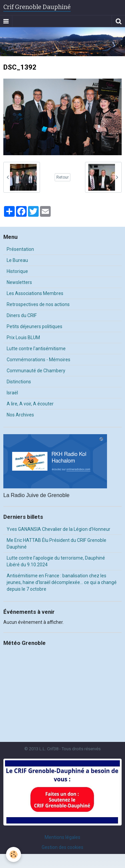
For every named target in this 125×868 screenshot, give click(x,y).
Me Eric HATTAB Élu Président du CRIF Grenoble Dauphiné (56, 544)
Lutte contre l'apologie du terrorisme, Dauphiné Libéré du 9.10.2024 (56, 561)
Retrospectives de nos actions (38, 304)
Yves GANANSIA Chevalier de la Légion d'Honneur (58, 529)
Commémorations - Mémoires (38, 360)
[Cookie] (13, 854)
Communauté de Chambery (36, 371)
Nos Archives (20, 415)
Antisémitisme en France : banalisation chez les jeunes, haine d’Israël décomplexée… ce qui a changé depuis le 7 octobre (62, 582)
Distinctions (19, 382)
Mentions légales (62, 837)
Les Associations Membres (35, 293)
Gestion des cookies (62, 847)
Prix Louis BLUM (23, 337)
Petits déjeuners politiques (34, 326)
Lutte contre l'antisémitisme (36, 349)
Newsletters (19, 282)
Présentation (20, 249)
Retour (62, 177)
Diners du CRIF (22, 315)
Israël (12, 393)
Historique (17, 271)
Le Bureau (17, 260)
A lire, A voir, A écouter (30, 404)
